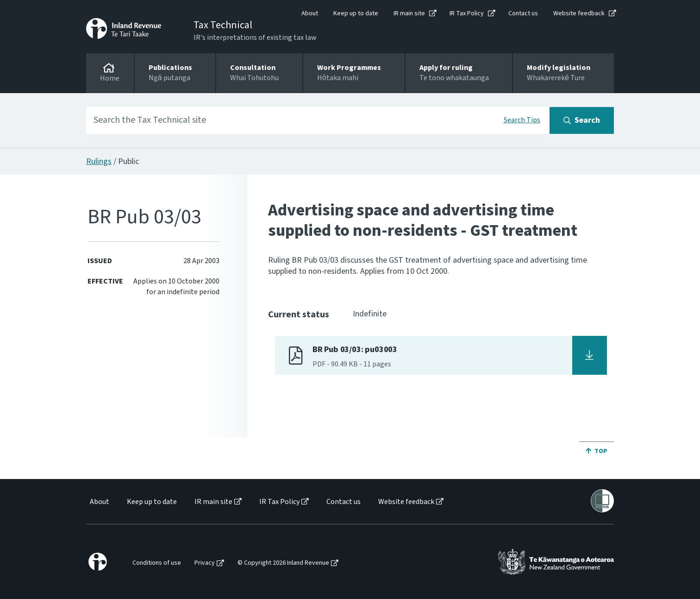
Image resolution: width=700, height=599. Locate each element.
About (310, 13)
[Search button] (582, 120)
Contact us (523, 13)
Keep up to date (356, 13)
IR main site (409, 13)
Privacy (205, 563)
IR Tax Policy (467, 13)
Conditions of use (157, 563)
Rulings (99, 161)
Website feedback (579, 13)
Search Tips (522, 120)
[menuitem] (99, 502)
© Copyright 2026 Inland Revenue (283, 563)
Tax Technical (223, 25)
